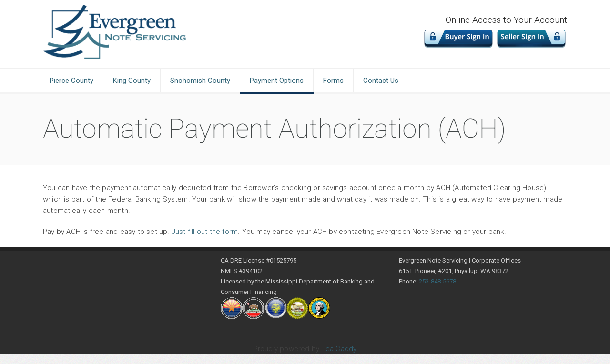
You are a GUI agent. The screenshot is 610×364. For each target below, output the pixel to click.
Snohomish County (200, 81)
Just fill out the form (205, 232)
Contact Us (381, 81)
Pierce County (71, 81)
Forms (333, 81)
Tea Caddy (339, 349)
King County (132, 81)
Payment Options (277, 81)
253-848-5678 (437, 281)
